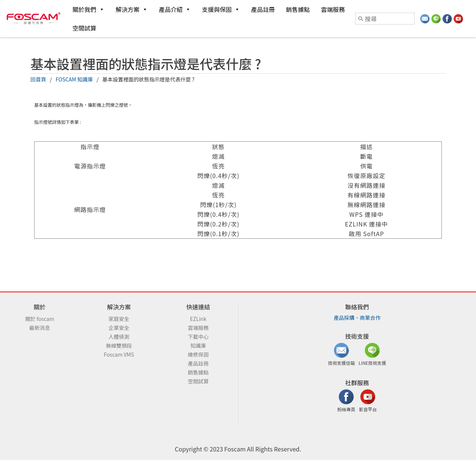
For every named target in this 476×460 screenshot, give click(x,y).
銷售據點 (298, 9)
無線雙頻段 (119, 345)
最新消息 (40, 328)
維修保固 (198, 354)
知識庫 (198, 345)
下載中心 (198, 337)
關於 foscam (39, 319)
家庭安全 (119, 319)
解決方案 (132, 9)
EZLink (198, 319)
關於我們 (89, 9)
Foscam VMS (119, 354)
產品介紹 (175, 9)
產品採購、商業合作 (357, 318)
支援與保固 (221, 9)
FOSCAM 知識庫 (74, 79)
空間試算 (84, 28)
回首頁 (38, 79)
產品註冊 (263, 9)
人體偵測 (119, 337)
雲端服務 (333, 9)
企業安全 (119, 328)
